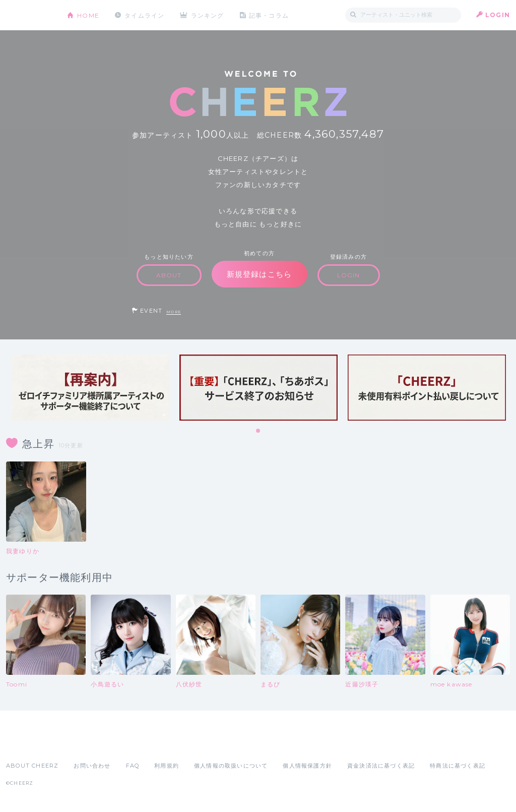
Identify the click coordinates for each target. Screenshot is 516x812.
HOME (88, 15)
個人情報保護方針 (307, 766)
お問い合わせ (92, 766)
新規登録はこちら (260, 274)
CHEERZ (29, 15)
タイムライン (144, 15)
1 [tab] (259, 431)
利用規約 (167, 766)
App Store (29, 743)
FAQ (133, 766)
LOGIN (498, 15)
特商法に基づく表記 (458, 766)
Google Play (83, 743)
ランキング (208, 15)
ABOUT (169, 275)
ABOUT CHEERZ (32, 766)
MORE (174, 312)
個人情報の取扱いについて (231, 766)
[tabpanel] (90, 388)
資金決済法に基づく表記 (381, 766)
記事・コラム (269, 15)
